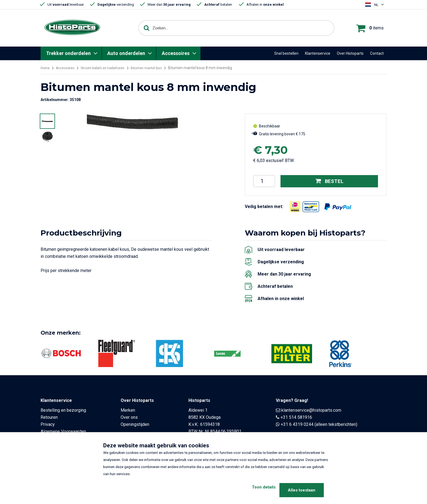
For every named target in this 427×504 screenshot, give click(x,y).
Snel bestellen (286, 53)
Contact (377, 53)
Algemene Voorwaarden (63, 431)
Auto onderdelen (126, 53)
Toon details (255, 490)
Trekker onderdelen (68, 53)
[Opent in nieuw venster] (295, 206)
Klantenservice (318, 53)
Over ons (129, 417)
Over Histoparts (350, 53)
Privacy (48, 424)
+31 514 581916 (296, 417)
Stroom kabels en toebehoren (110, 68)
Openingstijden (135, 424)
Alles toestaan (302, 490)
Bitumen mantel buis (160, 68)
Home (46, 68)
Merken (128, 410)
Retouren (49, 417)
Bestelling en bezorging (63, 410)
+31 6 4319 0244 (297, 424)
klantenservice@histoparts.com (311, 410)
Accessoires (176, 53)
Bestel (329, 181)
